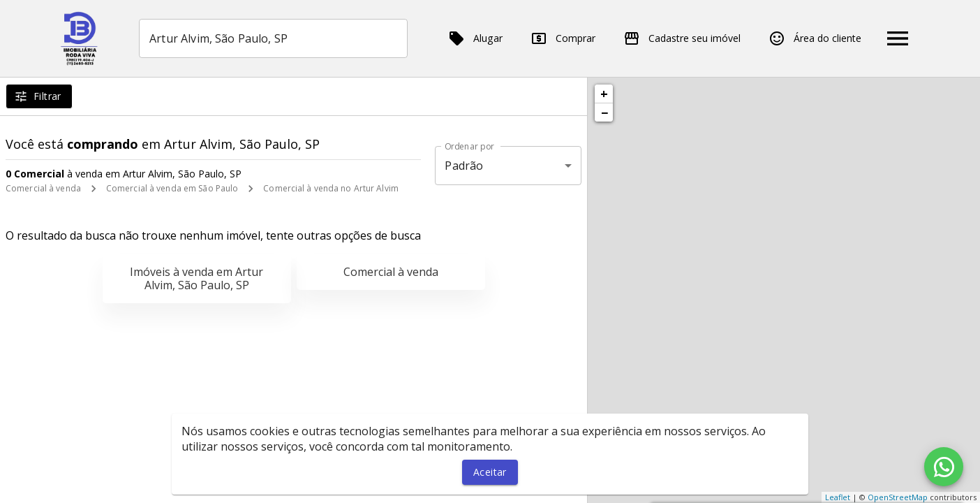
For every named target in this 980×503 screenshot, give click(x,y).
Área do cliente (815, 38)
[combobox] (273, 38)
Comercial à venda (43, 188)
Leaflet (838, 497)
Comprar (563, 38)
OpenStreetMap (898, 497)
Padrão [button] (464, 166)
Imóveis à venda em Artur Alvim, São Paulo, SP (196, 278)
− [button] (604, 112)
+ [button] (604, 94)
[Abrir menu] (898, 38)
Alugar (475, 38)
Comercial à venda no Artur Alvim (331, 188)
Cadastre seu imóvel (682, 38)
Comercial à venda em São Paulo (172, 188)
